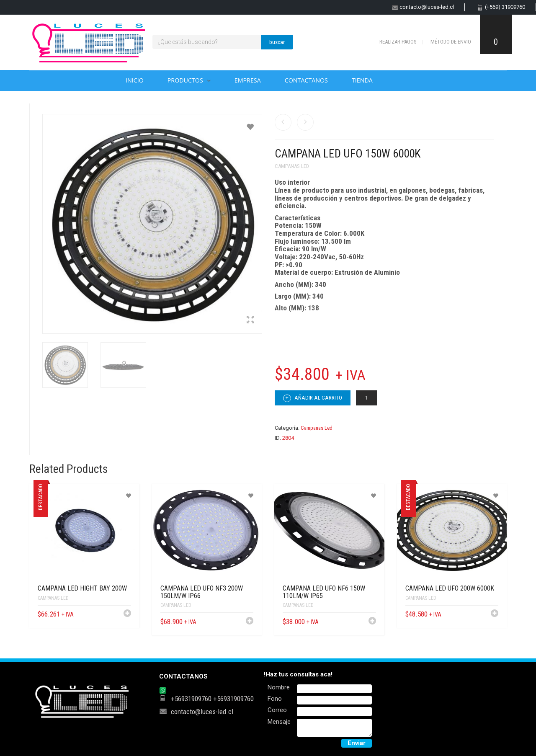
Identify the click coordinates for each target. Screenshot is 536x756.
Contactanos (306, 80)
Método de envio (451, 42)
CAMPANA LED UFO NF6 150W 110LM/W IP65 (324, 592)
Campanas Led (292, 166)
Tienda (362, 80)
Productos (185, 80)
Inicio (135, 80)
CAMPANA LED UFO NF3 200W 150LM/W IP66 (202, 592)
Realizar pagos (398, 42)
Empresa (248, 80)
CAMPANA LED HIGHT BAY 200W (82, 588)
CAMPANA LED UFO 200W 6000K (450, 588)
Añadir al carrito (313, 398)
